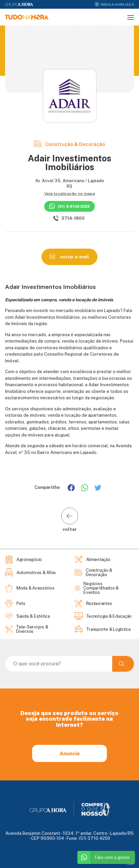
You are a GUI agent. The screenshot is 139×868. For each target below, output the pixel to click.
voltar (70, 520)
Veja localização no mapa (69, 194)
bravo (131, 864)
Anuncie (70, 753)
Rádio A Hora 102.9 (114, 4)
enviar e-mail (69, 257)
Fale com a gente (103, 857)
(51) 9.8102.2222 (69, 206)
